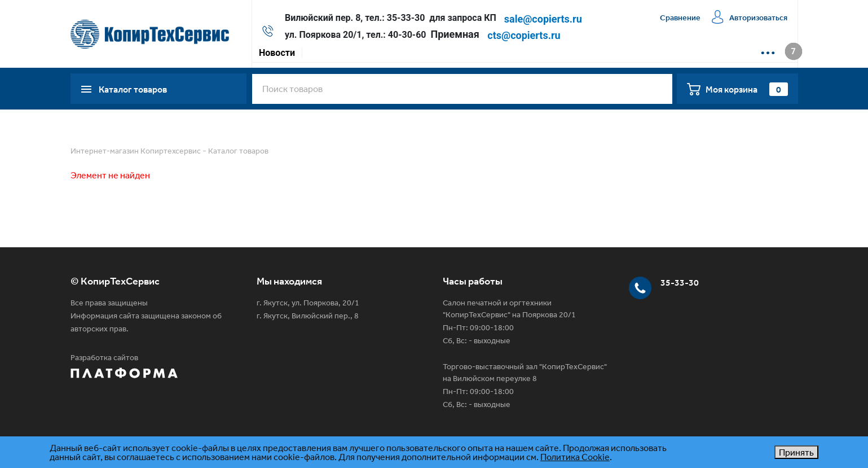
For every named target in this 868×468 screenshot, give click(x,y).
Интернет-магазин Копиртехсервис (136, 151)
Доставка (415, 53)
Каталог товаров (238, 151)
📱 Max (714, 53)
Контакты (594, 53)
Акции (322, 53)
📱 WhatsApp (657, 53)
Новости (277, 53)
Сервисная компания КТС (504, 53)
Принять (796, 452)
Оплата (365, 53)
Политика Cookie (575, 457)
